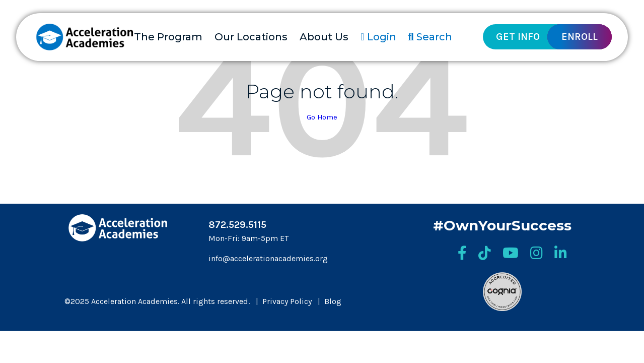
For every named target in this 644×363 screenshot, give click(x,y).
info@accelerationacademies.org (268, 258)
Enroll (580, 37)
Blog (333, 301)
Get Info (518, 37)
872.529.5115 (237, 225)
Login (378, 37)
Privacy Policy (287, 301)
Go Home (322, 117)
